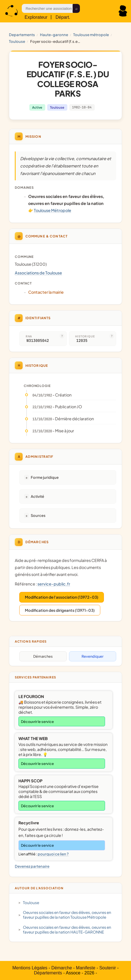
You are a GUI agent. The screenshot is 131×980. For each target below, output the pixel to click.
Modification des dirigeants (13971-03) (60, 610)
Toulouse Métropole (91, 35)
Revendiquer (92, 656)
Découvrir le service (37, 722)
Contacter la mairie (46, 292)
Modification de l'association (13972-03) (62, 597)
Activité (37, 496)
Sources (38, 515)
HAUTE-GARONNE (54, 35)
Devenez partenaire (32, 866)
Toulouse (17, 41)
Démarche (62, 968)
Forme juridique (45, 477)
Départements (48, 973)
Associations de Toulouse (38, 273)
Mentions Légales (30, 968)
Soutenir (108, 968)
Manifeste (86, 968)
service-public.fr (54, 584)
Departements (22, 35)
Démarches (43, 656)
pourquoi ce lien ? (53, 854)
